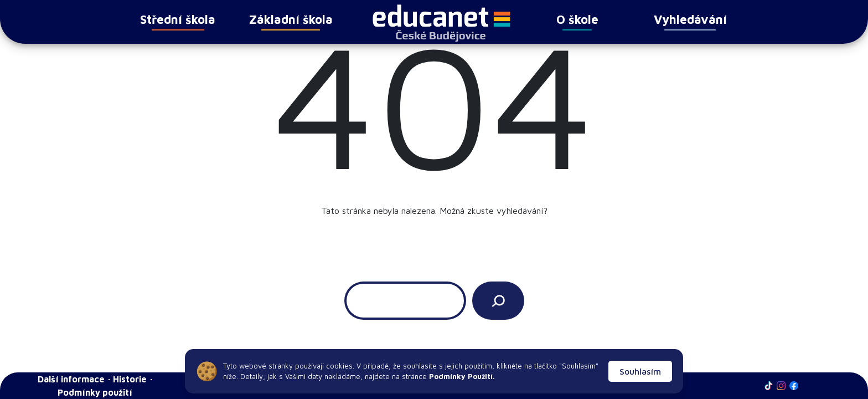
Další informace (71, 379)
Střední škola (178, 21)
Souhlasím (640, 371)
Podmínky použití (95, 392)
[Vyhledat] (498, 301)
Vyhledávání (690, 21)
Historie (130, 379)
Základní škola (291, 21)
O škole (577, 21)
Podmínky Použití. (461, 376)
